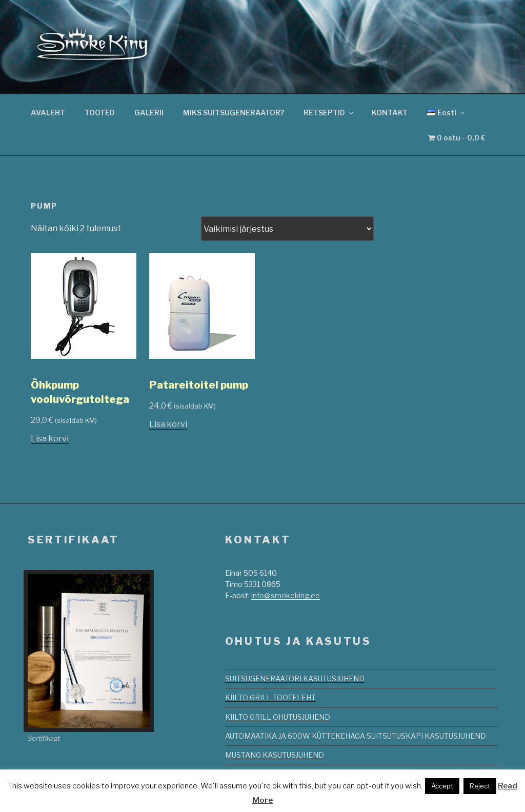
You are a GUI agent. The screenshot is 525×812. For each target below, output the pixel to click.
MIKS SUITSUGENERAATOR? (234, 113)
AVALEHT (48, 113)
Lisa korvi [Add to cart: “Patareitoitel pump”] (168, 424)
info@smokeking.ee (286, 595)
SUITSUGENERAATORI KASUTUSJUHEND (295, 678)
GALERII (149, 113)
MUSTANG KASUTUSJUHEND (275, 755)
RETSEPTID (329, 113)
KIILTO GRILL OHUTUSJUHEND (278, 717)
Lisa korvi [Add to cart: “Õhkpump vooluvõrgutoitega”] (50, 439)
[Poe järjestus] (287, 229)
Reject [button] (480, 786)
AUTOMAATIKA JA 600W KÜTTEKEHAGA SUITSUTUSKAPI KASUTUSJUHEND (356, 736)
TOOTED (100, 113)
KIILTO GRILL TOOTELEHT (270, 697)
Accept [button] (442, 786)
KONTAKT (390, 113)
